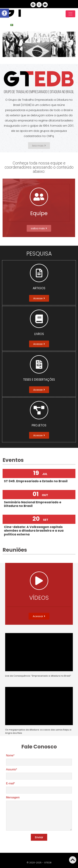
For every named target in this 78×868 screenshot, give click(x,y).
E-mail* (39, 787)
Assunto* (39, 773)
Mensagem (39, 814)
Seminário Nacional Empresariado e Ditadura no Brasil (33, 504)
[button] (39, 146)
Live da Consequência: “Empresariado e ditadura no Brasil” (38, 676)
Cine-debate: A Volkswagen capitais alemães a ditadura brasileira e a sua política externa (34, 531)
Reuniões (15, 550)
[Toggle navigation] (70, 14)
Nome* (39, 759)
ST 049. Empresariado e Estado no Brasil (36, 481)
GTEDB (12, 14)
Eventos (13, 460)
